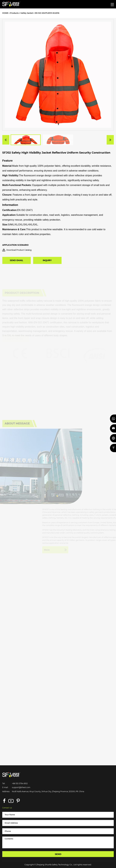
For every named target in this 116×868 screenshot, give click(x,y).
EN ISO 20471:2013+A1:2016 (47, 13)
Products (14, 13)
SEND (58, 854)
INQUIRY (47, 260)
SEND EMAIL (16, 260)
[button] (6, 143)
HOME (5, 13)
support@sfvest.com (21, 787)
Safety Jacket (27, 13)
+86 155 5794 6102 (20, 784)
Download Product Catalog (17, 250)
